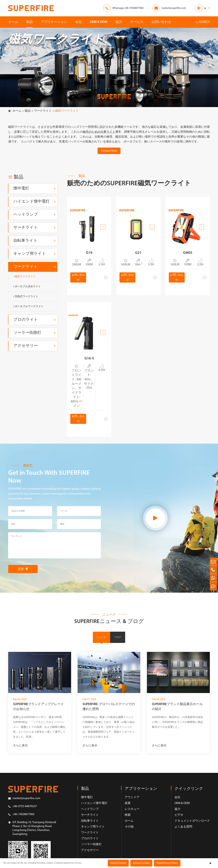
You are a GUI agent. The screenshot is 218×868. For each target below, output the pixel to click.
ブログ (118, 644)
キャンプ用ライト (30, 254)
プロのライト (26, 320)
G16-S (89, 363)
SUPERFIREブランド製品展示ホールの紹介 (177, 714)
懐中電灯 (21, 189)
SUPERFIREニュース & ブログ (109, 628)
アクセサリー (26, 346)
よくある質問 (183, 834)
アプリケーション (54, 22)
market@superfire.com (174, 8)
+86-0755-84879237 (22, 814)
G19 (89, 254)
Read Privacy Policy (167, 863)
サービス (137, 22)
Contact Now (109, 151)
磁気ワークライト (67, 111)
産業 (128, 810)
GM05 (188, 254)
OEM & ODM (99, 22)
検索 (128, 822)
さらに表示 (20, 753)
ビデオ (179, 822)
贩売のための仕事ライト (99, 132)
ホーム (13, 22)
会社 (78, 22)
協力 (119, 22)
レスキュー (132, 816)
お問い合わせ (161, 22)
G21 (138, 254)
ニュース (101, 644)
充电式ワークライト (26, 296)
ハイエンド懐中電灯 (31, 202)
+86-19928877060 (21, 822)
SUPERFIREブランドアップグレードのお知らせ (38, 714)
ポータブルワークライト (28, 306)
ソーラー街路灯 (27, 333)
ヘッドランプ (26, 215)
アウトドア (132, 805)
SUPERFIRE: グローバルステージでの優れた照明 (109, 714)
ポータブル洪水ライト (27, 286)
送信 (23, 575)
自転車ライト (25, 241)
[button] (103, 227)
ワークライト (43, 111)
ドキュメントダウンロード (192, 828)
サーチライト (26, 228)
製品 (29, 22)
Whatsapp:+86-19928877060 (128, 8)
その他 (129, 834)
